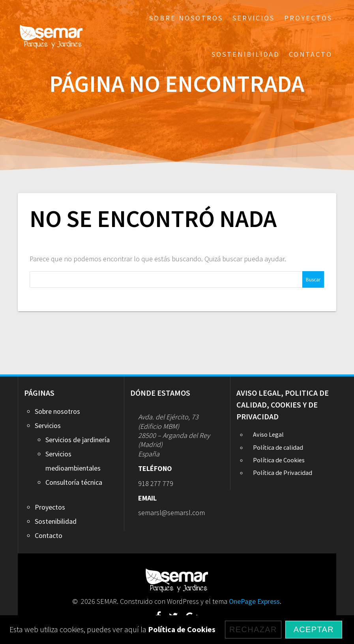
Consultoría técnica (74, 482)
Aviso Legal (268, 434)
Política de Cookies (279, 460)
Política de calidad (278, 447)
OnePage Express (254, 601)
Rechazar (253, 629)
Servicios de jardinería (78, 440)
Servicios (254, 18)
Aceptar (314, 629)
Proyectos (308, 18)
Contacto (311, 54)
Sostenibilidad (245, 54)
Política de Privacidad (283, 473)
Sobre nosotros (186, 18)
